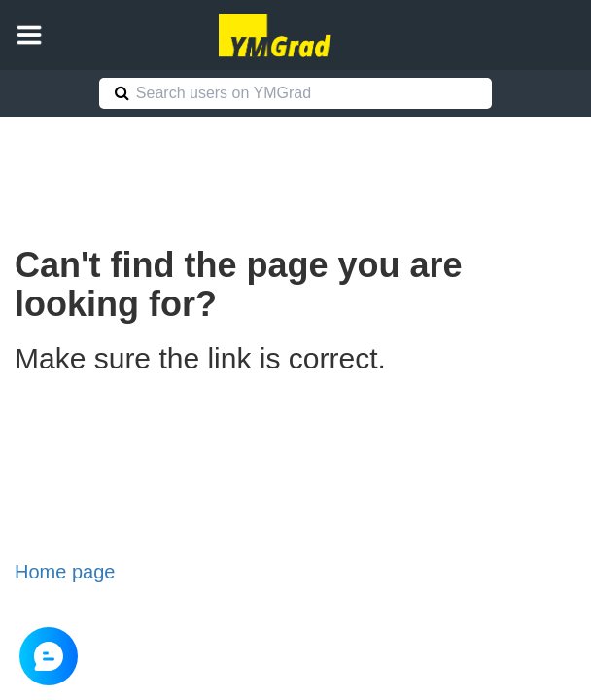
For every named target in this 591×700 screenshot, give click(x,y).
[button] (29, 35)
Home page (65, 572)
